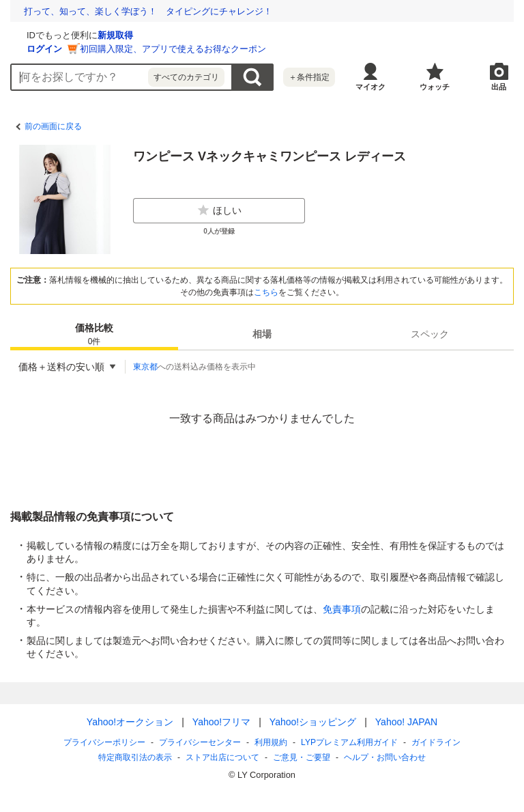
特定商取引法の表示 (135, 757)
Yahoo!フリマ (221, 722)
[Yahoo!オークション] (96, 33)
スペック (430, 334)
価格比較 (94, 335)
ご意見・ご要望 (302, 757)
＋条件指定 (309, 77)
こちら (266, 292)
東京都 (145, 367)
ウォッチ (435, 87)
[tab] (94, 334)
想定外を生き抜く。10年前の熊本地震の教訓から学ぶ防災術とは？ (157, 11)
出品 (499, 87)
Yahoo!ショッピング (313, 722)
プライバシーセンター (200, 742)
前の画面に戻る (53, 126)
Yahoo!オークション (130, 722)
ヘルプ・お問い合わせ (385, 757)
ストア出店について (222, 757)
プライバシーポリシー (104, 742)
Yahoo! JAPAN (406, 722)
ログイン (207, 49)
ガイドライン (436, 742)
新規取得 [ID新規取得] (278, 35)
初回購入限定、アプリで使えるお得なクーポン (335, 49)
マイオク (370, 87)
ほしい (219, 210)
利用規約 (271, 742)
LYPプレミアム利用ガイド (349, 742)
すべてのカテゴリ (186, 77)
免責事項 (342, 609)
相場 (262, 334)
